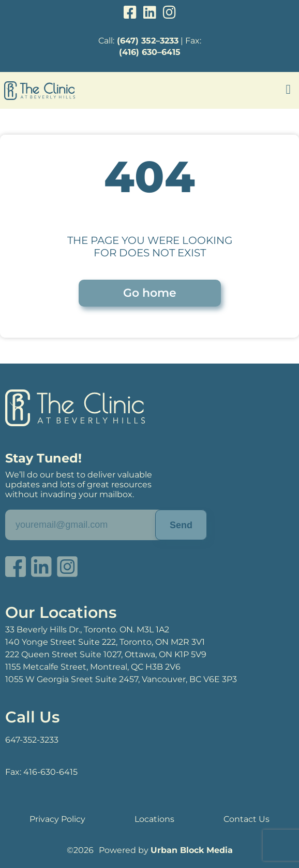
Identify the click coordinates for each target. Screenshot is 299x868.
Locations (154, 819)
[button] (288, 90)
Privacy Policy (57, 819)
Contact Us (246, 819)
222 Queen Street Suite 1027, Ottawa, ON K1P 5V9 (106, 654)
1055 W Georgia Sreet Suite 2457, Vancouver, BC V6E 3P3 (121, 679)
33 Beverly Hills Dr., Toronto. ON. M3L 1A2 (87, 630)
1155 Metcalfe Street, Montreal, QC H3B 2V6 (93, 667)
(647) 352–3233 (148, 41)
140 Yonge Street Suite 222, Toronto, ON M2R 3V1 (105, 642)
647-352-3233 (32, 740)
